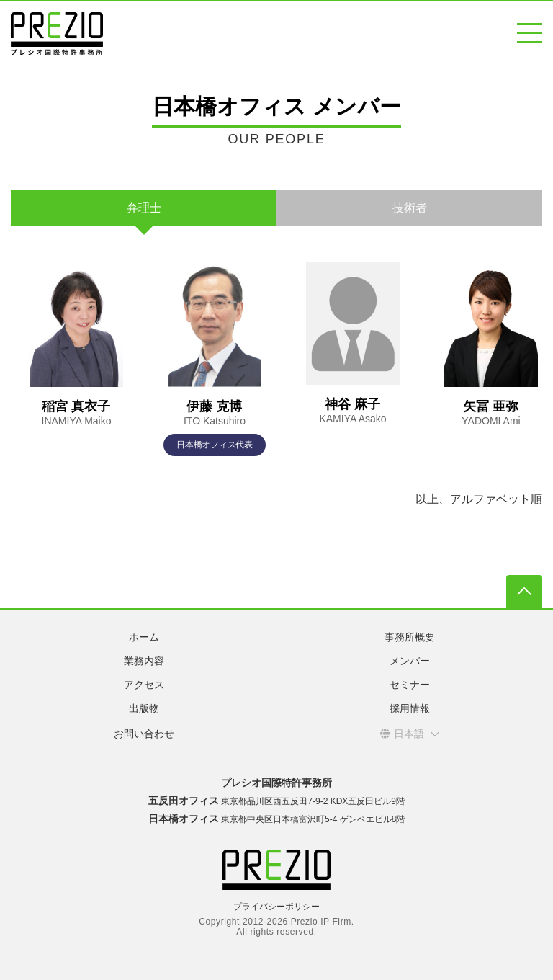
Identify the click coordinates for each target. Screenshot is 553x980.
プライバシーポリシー (276, 906)
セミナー (410, 685)
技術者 (410, 208)
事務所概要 (410, 637)
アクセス (144, 685)
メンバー (410, 661)
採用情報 (410, 708)
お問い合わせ (144, 734)
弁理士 (144, 208)
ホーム (144, 637)
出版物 (144, 708)
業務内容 (144, 661)
